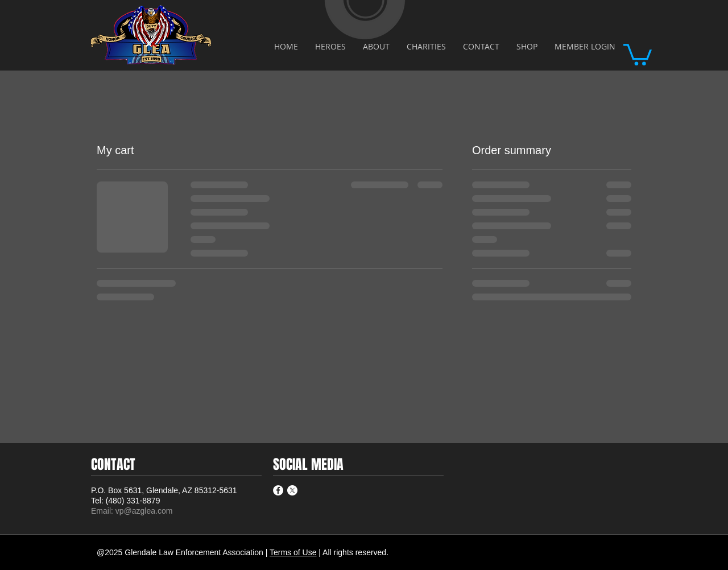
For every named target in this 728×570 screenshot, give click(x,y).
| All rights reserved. (353, 552)
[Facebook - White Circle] (278, 490)
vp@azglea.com (144, 511)
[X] (292, 490)
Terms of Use (293, 552)
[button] (638, 53)
